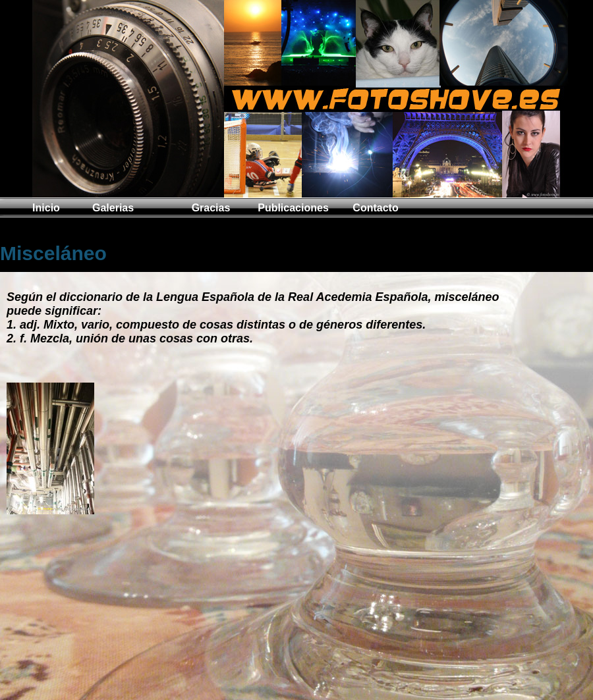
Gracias (211, 208)
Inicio (46, 208)
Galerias (113, 208)
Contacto (375, 208)
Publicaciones (293, 208)
